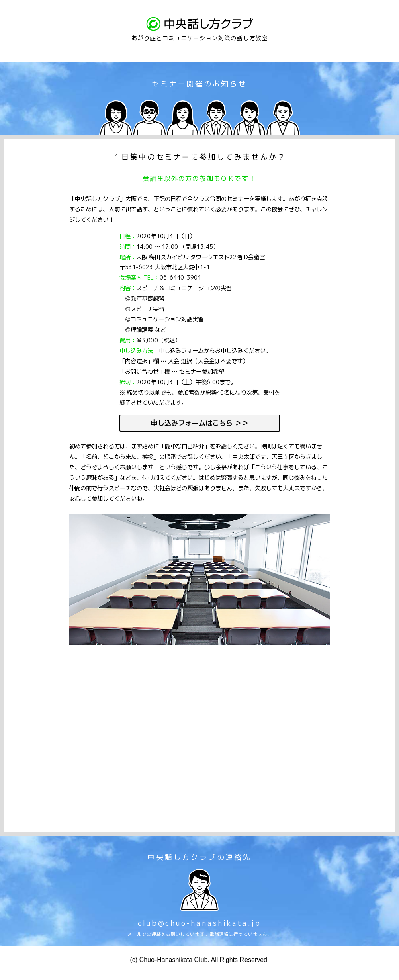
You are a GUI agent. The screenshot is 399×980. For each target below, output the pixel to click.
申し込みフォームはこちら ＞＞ (199, 423)
